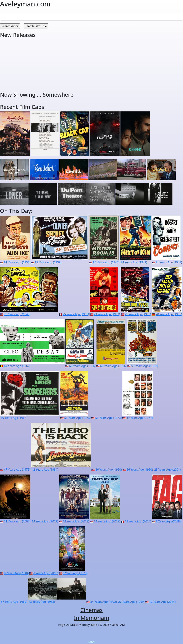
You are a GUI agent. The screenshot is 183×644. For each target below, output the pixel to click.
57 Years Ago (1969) (14, 602)
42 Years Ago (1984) (45, 470)
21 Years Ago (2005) (17, 521)
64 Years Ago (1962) (17, 366)
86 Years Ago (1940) (106, 262)
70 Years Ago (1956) (169, 314)
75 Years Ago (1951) (76, 314)
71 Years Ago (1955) (138, 314)
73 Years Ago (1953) (107, 314)
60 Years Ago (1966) (82, 366)
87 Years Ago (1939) (48, 262)
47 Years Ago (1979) (17, 470)
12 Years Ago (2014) (162, 602)
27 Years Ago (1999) (131, 602)
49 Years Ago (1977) (139, 418)
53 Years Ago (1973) (77, 418)
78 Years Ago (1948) (17, 314)
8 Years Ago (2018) (168, 521)
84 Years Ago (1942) (134, 262)
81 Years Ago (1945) (169, 262)
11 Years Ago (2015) (138, 521)
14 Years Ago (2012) (45, 521)
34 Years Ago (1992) (104, 602)
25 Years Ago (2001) (168, 470)
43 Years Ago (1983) (42, 602)
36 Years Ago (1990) (109, 470)
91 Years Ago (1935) (17, 262)
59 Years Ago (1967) (144, 366)
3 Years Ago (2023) (75, 573)
